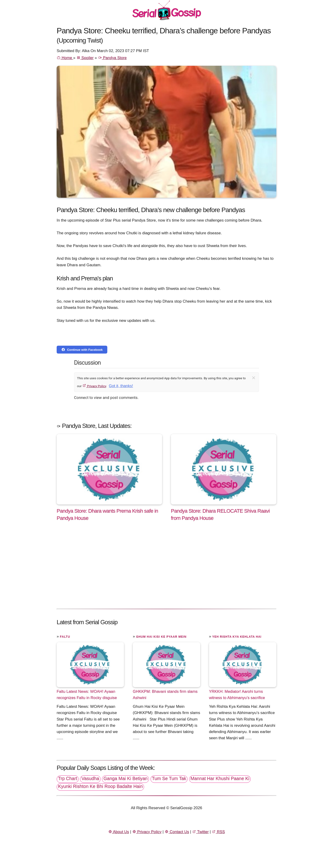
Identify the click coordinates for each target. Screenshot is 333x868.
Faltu (65, 637)
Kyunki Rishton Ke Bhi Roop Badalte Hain (100, 786)
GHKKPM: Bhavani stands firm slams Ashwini (165, 695)
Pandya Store (112, 58)
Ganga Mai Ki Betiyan (125, 778)
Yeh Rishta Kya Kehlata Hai (237, 637)
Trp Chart (68, 778)
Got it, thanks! (121, 386)
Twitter (200, 832)
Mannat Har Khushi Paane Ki (220, 778)
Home (65, 58)
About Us (119, 832)
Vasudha (90, 778)
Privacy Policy (94, 386)
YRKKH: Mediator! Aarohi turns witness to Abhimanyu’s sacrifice (237, 695)
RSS (218, 832)
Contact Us (177, 832)
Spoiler (85, 58)
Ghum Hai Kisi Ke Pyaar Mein (161, 637)
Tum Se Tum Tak (169, 778)
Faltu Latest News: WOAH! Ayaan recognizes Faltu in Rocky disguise (87, 695)
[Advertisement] (166, 570)
